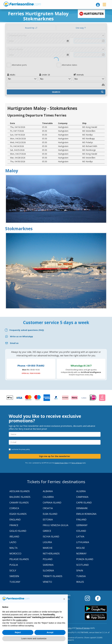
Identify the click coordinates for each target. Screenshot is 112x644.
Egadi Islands (18, 514)
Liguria (47, 542)
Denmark (82, 508)
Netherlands (51, 553)
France (14, 525)
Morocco (15, 553)
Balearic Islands (20, 497)
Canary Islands (19, 503)
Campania (82, 497)
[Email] (56, 343)
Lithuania (83, 542)
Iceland (81, 531)
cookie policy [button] (22, 620)
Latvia (80, 536)
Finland (81, 519)
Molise (81, 548)
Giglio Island (18, 531)
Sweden (14, 576)
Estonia (48, 519)
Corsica (14, 508)
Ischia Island (51, 536)
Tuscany (15, 582)
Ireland (14, 536)
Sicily (13, 570)
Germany (82, 525)
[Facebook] (98, 598)
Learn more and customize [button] (34, 638)
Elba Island (50, 514)
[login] (98, 5)
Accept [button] (50, 632)
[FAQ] (56, 330)
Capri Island (84, 503)
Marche (48, 548)
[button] (64, 599)
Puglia (14, 565)
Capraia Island (52, 503)
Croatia (48, 508)
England (15, 519)
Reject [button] (18, 632)
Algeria (81, 491)
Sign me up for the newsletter (55, 456)
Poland (48, 559)
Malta (13, 548)
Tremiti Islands (53, 576)
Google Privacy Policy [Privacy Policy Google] (61, 463)
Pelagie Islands (19, 559)
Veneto (47, 582)
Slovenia (48, 570)
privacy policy (25, 449)
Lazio (13, 542)
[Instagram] (89, 598)
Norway (81, 553)
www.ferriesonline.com (22, 4)
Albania (48, 491)
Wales (80, 582)
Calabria (48, 497)
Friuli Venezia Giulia (56, 525)
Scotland (82, 565)
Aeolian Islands (20, 491)
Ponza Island (85, 559)
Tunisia (81, 576)
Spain (80, 570)
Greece (47, 531)
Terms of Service (77, 463)
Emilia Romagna (86, 514)
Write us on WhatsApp (21, 336)
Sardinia (48, 565)
